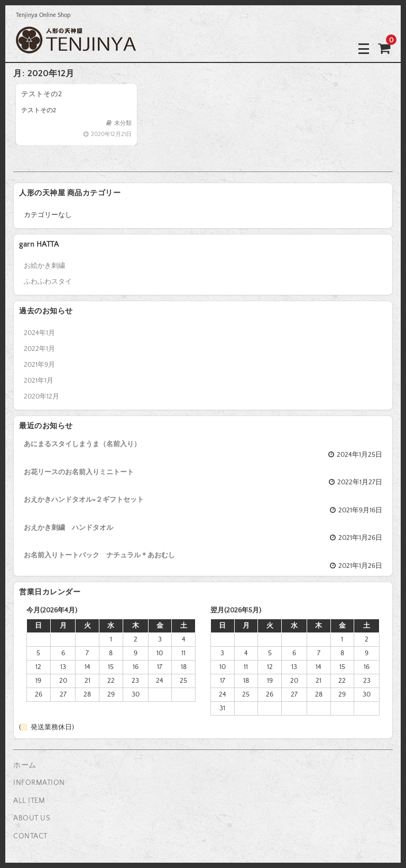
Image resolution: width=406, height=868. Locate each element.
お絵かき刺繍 (44, 266)
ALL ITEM (29, 801)
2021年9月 (39, 365)
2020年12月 (41, 396)
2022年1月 (39, 349)
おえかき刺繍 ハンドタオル (68, 528)
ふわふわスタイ (48, 282)
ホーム (25, 765)
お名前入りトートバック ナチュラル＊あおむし (99, 555)
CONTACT (30, 836)
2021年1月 (39, 381)
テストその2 (42, 94)
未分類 (123, 123)
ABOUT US (32, 818)
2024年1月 (39, 333)
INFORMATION (39, 783)
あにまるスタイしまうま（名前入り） (82, 444)
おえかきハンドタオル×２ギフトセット (84, 500)
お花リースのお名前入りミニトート (79, 472)
